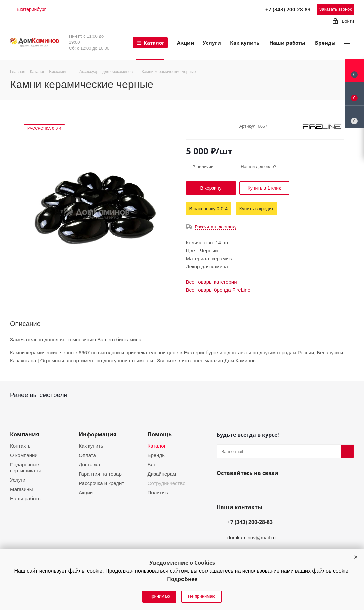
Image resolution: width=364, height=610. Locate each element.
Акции (86, 493)
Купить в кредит (256, 209)
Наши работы (26, 499)
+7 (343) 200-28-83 (288, 9)
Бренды (157, 455)
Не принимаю (202, 596)
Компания (25, 434)
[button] (356, 557)
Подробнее (182, 579)
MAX (244, 9)
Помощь (160, 434)
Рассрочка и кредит (101, 483)
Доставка (89, 465)
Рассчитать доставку (215, 227)
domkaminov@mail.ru (251, 537)
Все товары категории (211, 282)
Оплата (87, 455)
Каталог (157, 446)
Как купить (91, 446)
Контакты (21, 446)
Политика (159, 493)
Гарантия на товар (100, 474)
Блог (153, 465)
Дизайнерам (162, 474)
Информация (98, 434)
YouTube (239, 489)
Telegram (229, 9)
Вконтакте (223, 489)
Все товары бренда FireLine (218, 290)
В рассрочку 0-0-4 (208, 209)
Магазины (22, 489)
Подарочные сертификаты (25, 468)
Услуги (18, 480)
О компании (24, 455)
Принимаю (159, 596)
